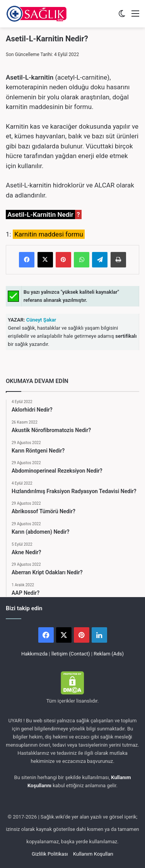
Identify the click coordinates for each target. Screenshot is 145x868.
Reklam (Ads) (109, 654)
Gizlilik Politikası (50, 854)
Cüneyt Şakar (41, 320)
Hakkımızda (34, 654)
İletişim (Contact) (71, 654)
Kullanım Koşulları (93, 854)
